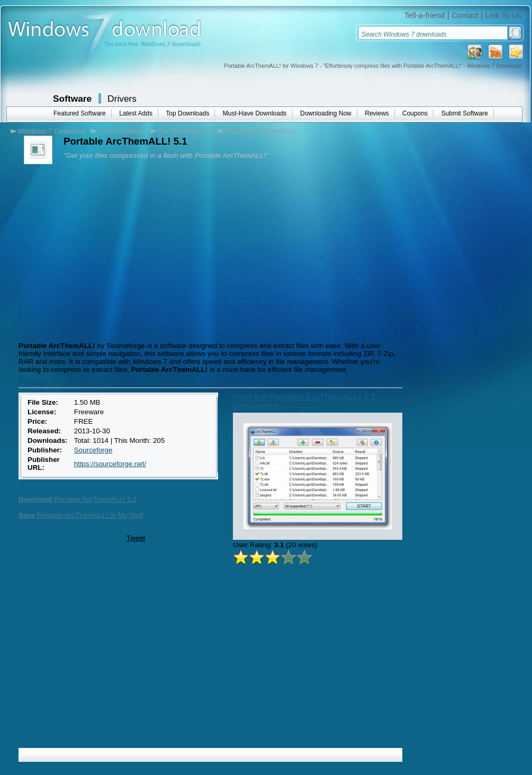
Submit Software (465, 113)
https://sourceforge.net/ (110, 464)
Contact (465, 15)
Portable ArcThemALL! (259, 131)
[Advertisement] (105, 252)
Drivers (122, 99)
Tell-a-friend (425, 15)
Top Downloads (187, 113)
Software (72, 99)
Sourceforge (93, 450)
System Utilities (121, 131)
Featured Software (80, 113)
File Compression (185, 131)
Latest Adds (136, 113)
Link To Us (503, 15)
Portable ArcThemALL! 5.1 (78, 499)
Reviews (377, 113)
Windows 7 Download (51, 131)
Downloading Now (326, 113)
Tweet (136, 538)
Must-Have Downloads (255, 113)
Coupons (415, 113)
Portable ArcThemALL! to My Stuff (81, 515)
